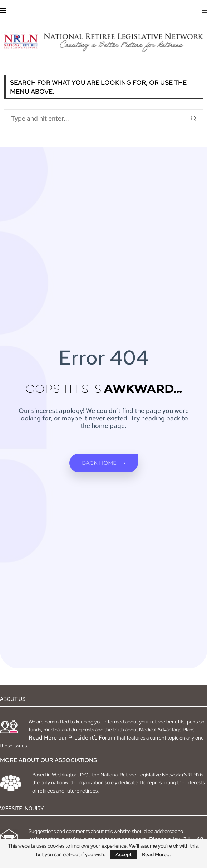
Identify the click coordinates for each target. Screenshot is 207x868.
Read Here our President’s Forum (72, 738)
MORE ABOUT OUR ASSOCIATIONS (48, 760)
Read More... (156, 854)
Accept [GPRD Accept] (124, 854)
